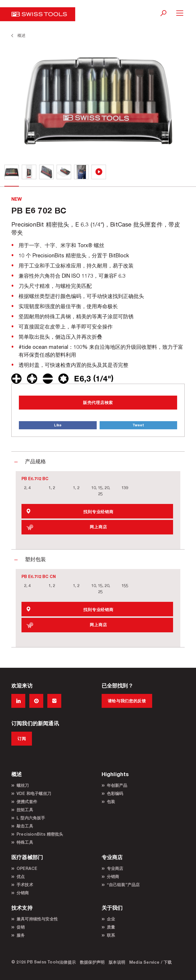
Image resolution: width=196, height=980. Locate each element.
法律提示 (68, 962)
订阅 (22, 738)
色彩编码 (115, 793)
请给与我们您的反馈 (127, 701)
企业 (111, 919)
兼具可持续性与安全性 (37, 919)
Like (58, 425)
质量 (111, 927)
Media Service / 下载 (151, 962)
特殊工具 (25, 842)
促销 (21, 927)
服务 (21, 935)
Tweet (138, 425)
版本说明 (117, 962)
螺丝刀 (23, 785)
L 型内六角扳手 (31, 818)
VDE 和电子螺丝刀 (34, 793)
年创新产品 (117, 785)
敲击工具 (25, 826)
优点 (21, 876)
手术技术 (25, 885)
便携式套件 (27, 802)
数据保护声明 (92, 962)
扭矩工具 (25, 810)
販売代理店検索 (98, 402)
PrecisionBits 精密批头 (40, 834)
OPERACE (27, 868)
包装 (111, 802)
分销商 (23, 893)
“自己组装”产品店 (123, 885)
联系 (111, 935)
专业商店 (115, 868)
